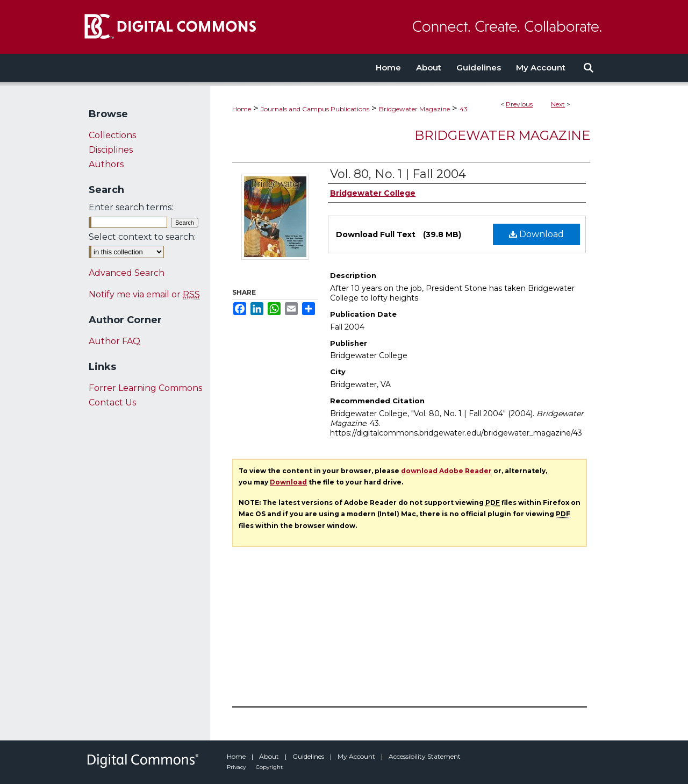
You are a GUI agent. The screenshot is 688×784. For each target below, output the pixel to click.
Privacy (237, 767)
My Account (357, 756)
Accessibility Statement (425, 756)
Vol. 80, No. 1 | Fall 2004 (398, 174)
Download (536, 234)
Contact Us (112, 402)
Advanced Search (127, 273)
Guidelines (309, 756)
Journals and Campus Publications (315, 109)
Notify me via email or (144, 294)
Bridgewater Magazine (414, 109)
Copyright (269, 767)
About (270, 756)
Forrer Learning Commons (145, 388)
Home (242, 109)
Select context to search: (142, 237)
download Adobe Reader (446, 471)
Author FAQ (114, 341)
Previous (519, 104)
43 (464, 109)
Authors (106, 164)
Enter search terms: (131, 207)
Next (558, 104)
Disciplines (111, 150)
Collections (112, 135)
